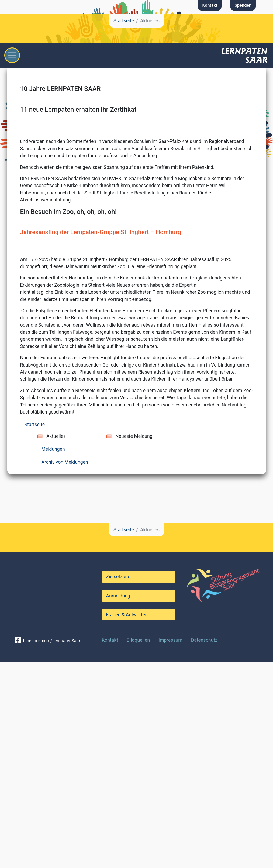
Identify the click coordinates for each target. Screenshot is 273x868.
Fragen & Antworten (127, 821)
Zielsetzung (118, 782)
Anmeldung (118, 802)
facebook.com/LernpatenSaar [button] (48, 847)
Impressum (170, 846)
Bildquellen (138, 846)
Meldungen (53, 655)
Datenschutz (204, 846)
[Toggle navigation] (12, 55)
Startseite (124, 21)
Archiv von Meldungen (65, 668)
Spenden (243, 5)
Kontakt (210, 5)
